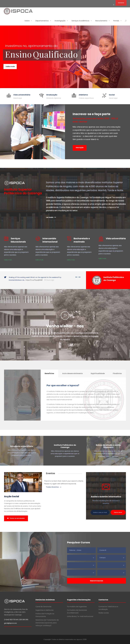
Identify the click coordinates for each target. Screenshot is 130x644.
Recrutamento (101, 21)
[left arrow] (76, 277)
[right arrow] (79, 277)
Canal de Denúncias (43, 607)
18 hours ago (49, 280)
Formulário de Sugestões (77, 607)
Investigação (60, 21)
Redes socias (104, 613)
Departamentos (42, 21)
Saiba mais (8, 260)
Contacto (121, 3)
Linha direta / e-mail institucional (80, 616)
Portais (116, 21)
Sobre (27, 21)
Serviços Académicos (80, 21)
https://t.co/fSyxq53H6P (34, 280)
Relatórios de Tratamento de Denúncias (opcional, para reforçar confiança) (47, 623)
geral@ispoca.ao (10, 623)
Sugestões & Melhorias (45, 610)
